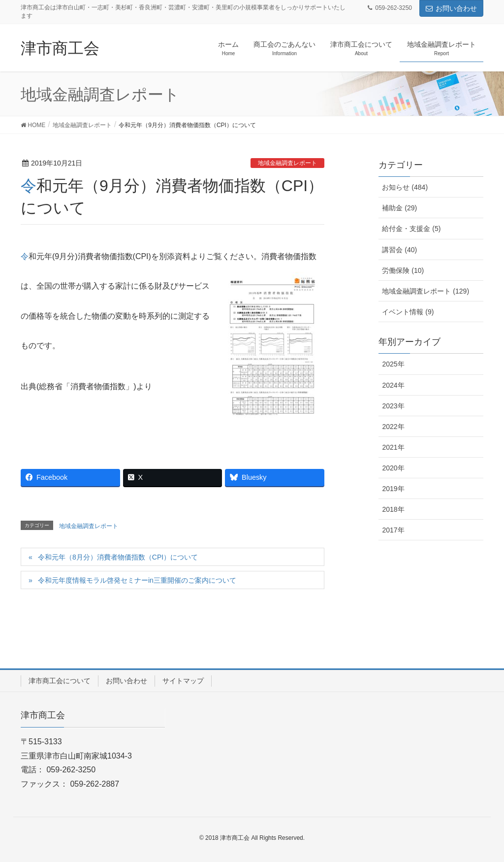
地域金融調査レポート (287, 163)
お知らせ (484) (405, 187)
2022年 (393, 427)
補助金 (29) (399, 208)
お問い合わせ (451, 8)
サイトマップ (183, 681)
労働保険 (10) (403, 270)
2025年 (393, 364)
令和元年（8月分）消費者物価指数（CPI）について (118, 557)
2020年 (393, 468)
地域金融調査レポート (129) (425, 291)
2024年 (393, 385)
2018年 (393, 509)
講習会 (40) (399, 250)
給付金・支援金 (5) (411, 229)
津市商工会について (60, 681)
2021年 (393, 447)
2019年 (393, 489)
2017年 (393, 530)
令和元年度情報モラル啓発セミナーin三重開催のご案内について (137, 580)
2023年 (393, 406)
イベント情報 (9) (408, 312)
